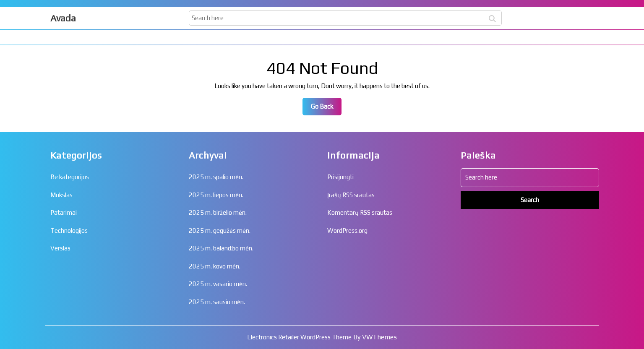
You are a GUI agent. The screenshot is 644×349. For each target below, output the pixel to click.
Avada (63, 18)
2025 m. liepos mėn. (216, 195)
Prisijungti (340, 177)
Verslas (60, 248)
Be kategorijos (70, 177)
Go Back (326, 109)
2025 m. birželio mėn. (218, 212)
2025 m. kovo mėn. (215, 266)
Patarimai (64, 212)
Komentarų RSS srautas (360, 212)
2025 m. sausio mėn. (217, 302)
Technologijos (69, 230)
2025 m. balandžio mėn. (221, 248)
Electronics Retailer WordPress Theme (299, 337)
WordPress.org (347, 230)
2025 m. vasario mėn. (218, 284)
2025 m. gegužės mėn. (220, 230)
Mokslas (61, 195)
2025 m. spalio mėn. (216, 177)
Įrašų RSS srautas (351, 195)
